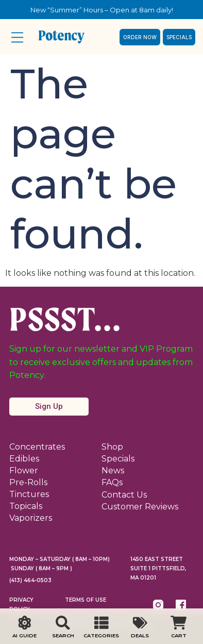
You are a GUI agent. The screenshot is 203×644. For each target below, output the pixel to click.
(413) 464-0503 (30, 580)
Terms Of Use (86, 600)
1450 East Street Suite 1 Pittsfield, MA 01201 (158, 568)
